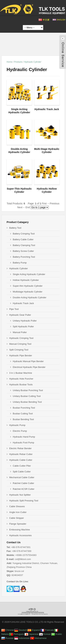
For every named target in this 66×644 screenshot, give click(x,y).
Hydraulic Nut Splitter (20, 495)
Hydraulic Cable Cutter (21, 460)
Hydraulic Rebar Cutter (21, 454)
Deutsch (21, 630)
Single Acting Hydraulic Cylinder (29, 274)
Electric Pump (20, 431)
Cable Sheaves (17, 506)
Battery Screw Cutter (23, 251)
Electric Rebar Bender (21, 448)
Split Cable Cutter (22, 472)
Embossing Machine (20, 530)
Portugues (17, 634)
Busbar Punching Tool (24, 408)
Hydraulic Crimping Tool (21, 338)
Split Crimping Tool (19, 350)
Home (10, 62)
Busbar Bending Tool (23, 419)
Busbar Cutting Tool (23, 414)
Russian (8, 638)
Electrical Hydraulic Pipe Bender (29, 367)
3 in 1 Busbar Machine (21, 373)
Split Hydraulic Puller (23, 326)
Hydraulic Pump (17, 425)
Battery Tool (15, 228)
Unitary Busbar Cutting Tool (27, 396)
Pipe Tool (14, 309)
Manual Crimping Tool (20, 344)
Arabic (57, 634)
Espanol (34, 630)
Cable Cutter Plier (22, 466)
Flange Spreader (18, 524)
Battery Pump (20, 263)
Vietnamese (39, 638)
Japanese (32, 634)
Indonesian (22, 638)
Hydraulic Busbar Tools (21, 385)
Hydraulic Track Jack (23, 303)
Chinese (8, 630)
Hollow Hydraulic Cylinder (26, 280)
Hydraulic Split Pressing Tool (24, 501)
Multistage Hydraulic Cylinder (28, 292)
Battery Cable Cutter (23, 239)
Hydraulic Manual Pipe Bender (28, 361)
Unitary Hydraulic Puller (25, 321)
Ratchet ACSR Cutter (24, 489)
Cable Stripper (17, 518)
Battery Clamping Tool (24, 245)
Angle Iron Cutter (18, 512)
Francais (47, 630)
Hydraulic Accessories (21, 535)
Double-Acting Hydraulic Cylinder (30, 297)
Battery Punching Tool (24, 257)
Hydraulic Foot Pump (23, 443)
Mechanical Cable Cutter (22, 477)
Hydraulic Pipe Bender (21, 356)
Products (18, 62)
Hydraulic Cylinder (33, 62)
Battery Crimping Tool (24, 234)
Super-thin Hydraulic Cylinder (28, 286)
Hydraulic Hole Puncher (21, 379)
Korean (45, 634)
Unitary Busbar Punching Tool (28, 390)
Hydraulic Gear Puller (20, 315)
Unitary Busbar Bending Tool (27, 402)
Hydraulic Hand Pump (24, 437)
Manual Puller (20, 332)
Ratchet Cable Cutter (23, 483)
